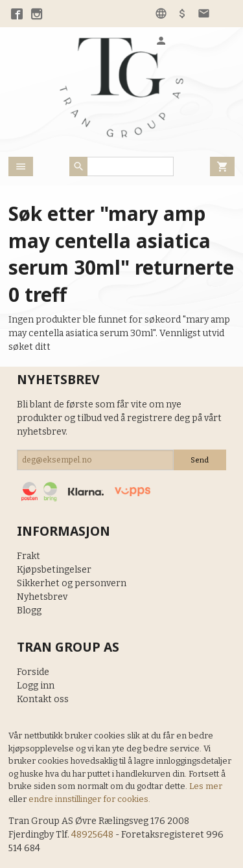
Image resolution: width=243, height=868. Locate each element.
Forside (33, 672)
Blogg (29, 611)
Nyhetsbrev (42, 597)
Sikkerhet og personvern (72, 583)
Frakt (29, 556)
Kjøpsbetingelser (54, 570)
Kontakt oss (43, 699)
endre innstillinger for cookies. (89, 799)
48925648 (92, 835)
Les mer (206, 786)
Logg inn (36, 686)
